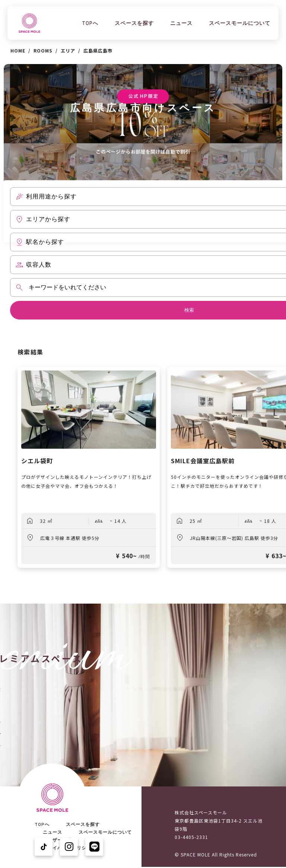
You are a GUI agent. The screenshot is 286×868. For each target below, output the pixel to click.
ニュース (181, 23)
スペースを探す (134, 23)
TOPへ (90, 23)
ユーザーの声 (57, 840)
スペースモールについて (240, 23)
